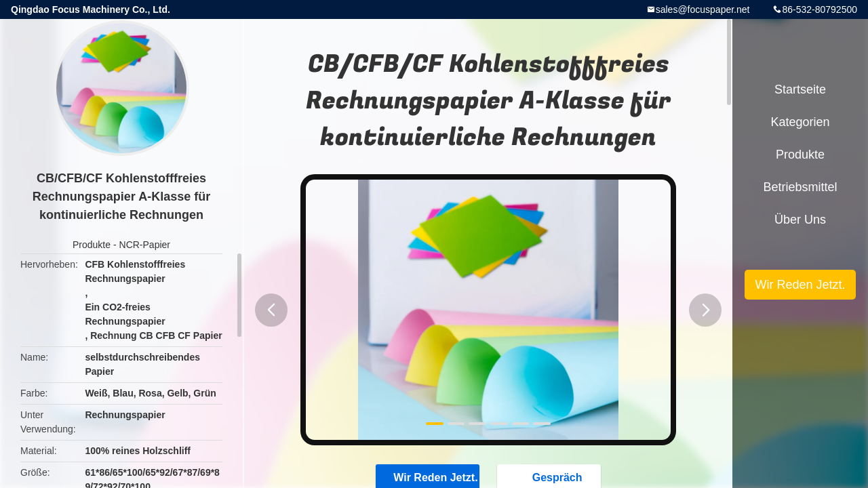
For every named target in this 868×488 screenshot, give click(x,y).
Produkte (92, 245)
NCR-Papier (145, 245)
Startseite (800, 89)
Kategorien (800, 122)
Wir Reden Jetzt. (800, 285)
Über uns (800, 220)
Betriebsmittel (800, 187)
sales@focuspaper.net (703, 9)
